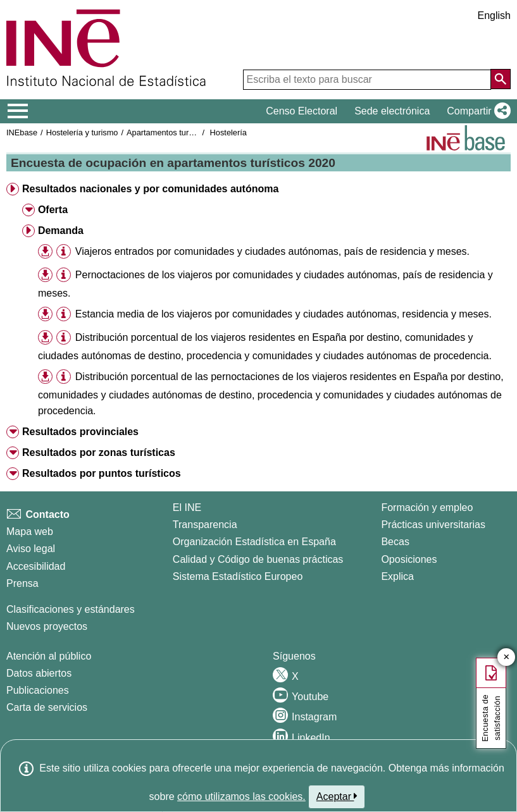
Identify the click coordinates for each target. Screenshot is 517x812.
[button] (476, 111)
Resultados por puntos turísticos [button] (102, 473)
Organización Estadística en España (254, 542)
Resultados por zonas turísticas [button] (99, 452)
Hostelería (228, 132)
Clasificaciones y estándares (71, 609)
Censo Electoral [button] (302, 111)
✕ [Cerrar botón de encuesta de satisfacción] (507, 657)
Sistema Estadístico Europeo (238, 576)
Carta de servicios (47, 707)
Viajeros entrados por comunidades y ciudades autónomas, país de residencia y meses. (272, 251)
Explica (397, 576)
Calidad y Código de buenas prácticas (258, 559)
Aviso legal (31, 549)
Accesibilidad (36, 566)
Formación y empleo (427, 507)
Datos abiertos (39, 673)
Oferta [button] (53, 210)
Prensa (22, 583)
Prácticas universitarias (433, 525)
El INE (187, 507)
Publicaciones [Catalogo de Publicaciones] (38, 690)
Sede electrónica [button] (392, 111)
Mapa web (30, 532)
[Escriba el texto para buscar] (367, 80)
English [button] (494, 15)
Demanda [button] (61, 231)
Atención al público (49, 656)
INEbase (22, 132)
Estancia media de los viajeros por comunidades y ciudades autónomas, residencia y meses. (283, 314)
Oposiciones (409, 559)
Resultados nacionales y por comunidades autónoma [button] (150, 189)
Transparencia (205, 525)
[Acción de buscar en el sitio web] (501, 79)
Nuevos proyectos (47, 626)
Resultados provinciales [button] (80, 432)
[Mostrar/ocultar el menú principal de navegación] (18, 111)
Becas (395, 542)
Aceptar (337, 796)
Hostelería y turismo (82, 132)
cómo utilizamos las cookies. (241, 797)
